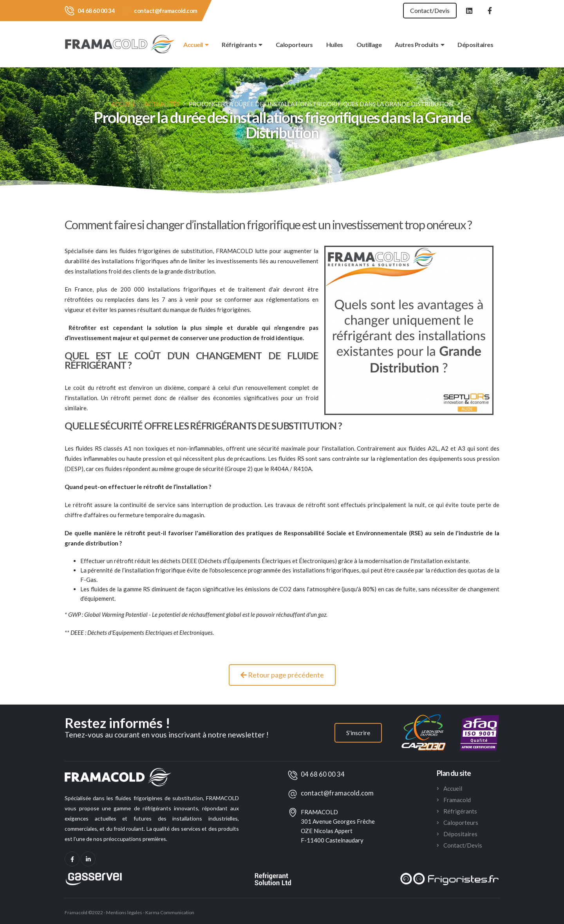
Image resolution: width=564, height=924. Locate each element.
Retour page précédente (282, 675)
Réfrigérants (242, 44)
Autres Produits (419, 44)
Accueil (196, 44)
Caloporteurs (294, 44)
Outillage (369, 44)
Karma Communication (170, 912)
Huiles (335, 44)
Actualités (162, 104)
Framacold (457, 800)
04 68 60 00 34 (96, 11)
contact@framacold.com (166, 11)
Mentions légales (124, 912)
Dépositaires (475, 44)
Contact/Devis (430, 10)
